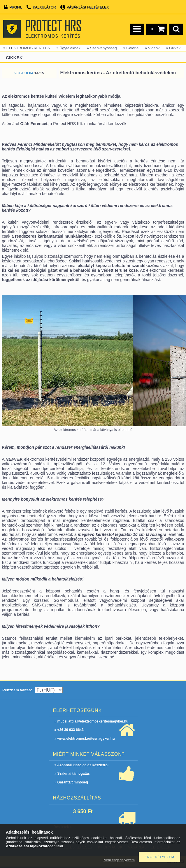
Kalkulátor (44, 7)
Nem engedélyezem (119, 860)
